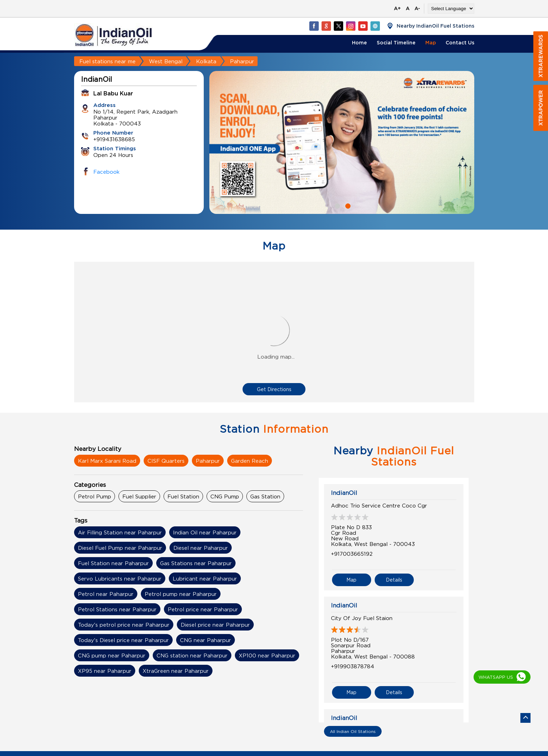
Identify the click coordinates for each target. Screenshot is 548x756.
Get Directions (274, 389)
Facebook (106, 172)
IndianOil (344, 493)
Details (394, 580)
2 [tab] (347, 205)
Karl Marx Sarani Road (107, 461)
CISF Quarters (166, 461)
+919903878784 (353, 666)
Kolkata (206, 61)
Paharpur (208, 461)
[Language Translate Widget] (451, 9)
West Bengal (166, 61)
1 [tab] (337, 205)
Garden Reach (250, 461)
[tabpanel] (342, 142)
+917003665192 (352, 554)
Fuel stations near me (107, 61)
